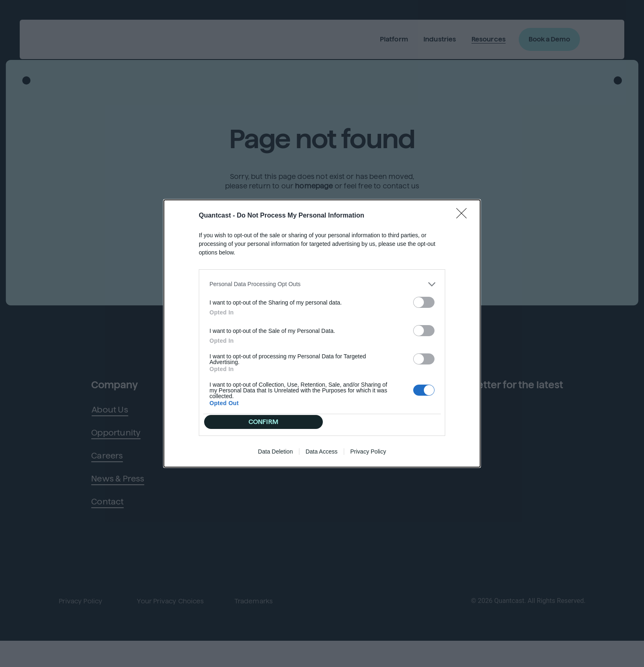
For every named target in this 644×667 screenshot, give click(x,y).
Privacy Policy (368, 456)
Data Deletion (275, 456)
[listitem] (322, 279)
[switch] (424, 297)
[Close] (464, 211)
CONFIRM (266, 422)
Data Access (322, 456)
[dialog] (322, 334)
